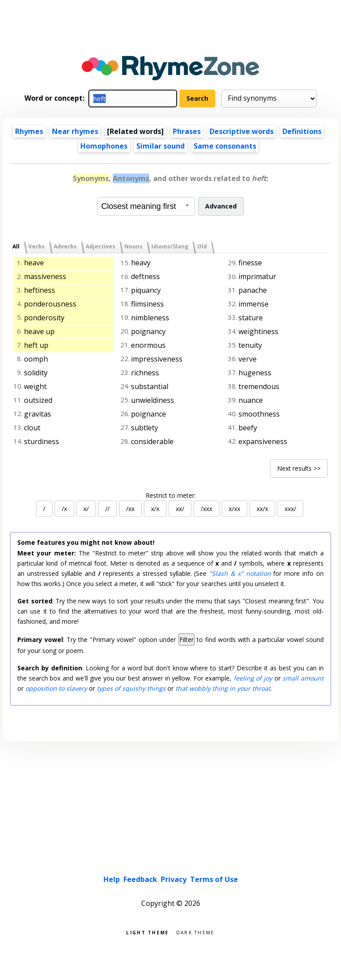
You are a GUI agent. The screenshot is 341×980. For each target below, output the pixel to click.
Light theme (147, 932)
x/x (155, 509)
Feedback (140, 879)
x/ (86, 509)
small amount (303, 678)
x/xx (234, 509)
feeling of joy (253, 678)
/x (64, 509)
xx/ (180, 509)
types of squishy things (131, 688)
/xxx (206, 509)
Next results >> (299, 468)
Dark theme (196, 932)
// (107, 509)
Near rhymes (75, 131)
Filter (186, 640)
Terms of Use (214, 879)
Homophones (104, 146)
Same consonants (225, 146)
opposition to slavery (56, 688)
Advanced (221, 206)
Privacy (174, 879)
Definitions (302, 131)
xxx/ (290, 509)
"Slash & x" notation (240, 573)
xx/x (262, 509)
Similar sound (161, 146)
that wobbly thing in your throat (223, 688)
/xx (130, 509)
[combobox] (146, 206)
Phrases (187, 131)
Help (112, 879)
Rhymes (29, 131)
